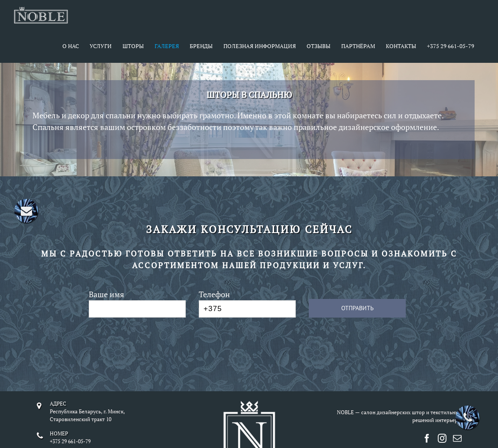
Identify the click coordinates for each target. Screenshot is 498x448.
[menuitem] (76, 47)
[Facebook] (427, 438)
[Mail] (457, 438)
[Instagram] (442, 438)
